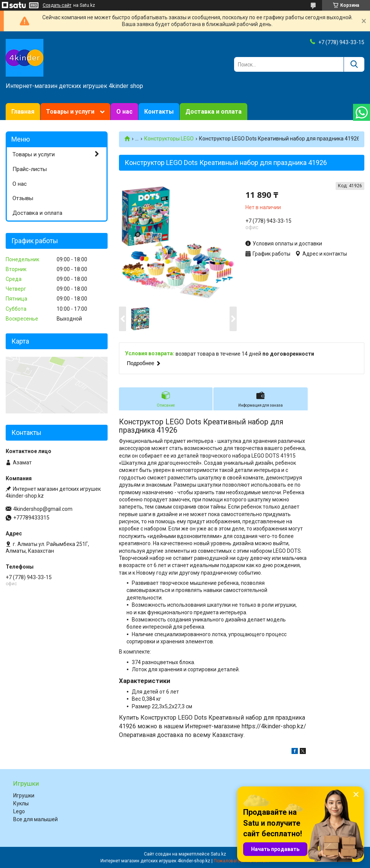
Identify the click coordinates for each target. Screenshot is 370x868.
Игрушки (24, 796)
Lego (19, 811)
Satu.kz (218, 854)
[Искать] (354, 64)
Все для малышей (35, 819)
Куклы (21, 803)
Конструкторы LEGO (169, 139)
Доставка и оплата (214, 112)
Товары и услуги (70, 112)
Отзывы (23, 198)
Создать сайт (57, 5)
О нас (124, 112)
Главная (23, 112)
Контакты (159, 112)
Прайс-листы (30, 169)
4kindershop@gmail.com (43, 509)
